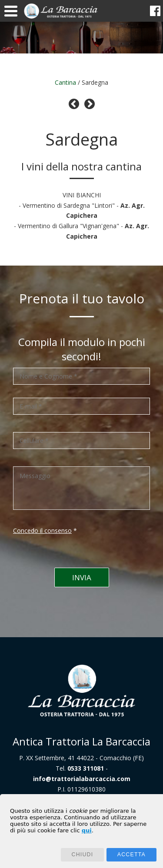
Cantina (65, 82)
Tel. (80, 768)
